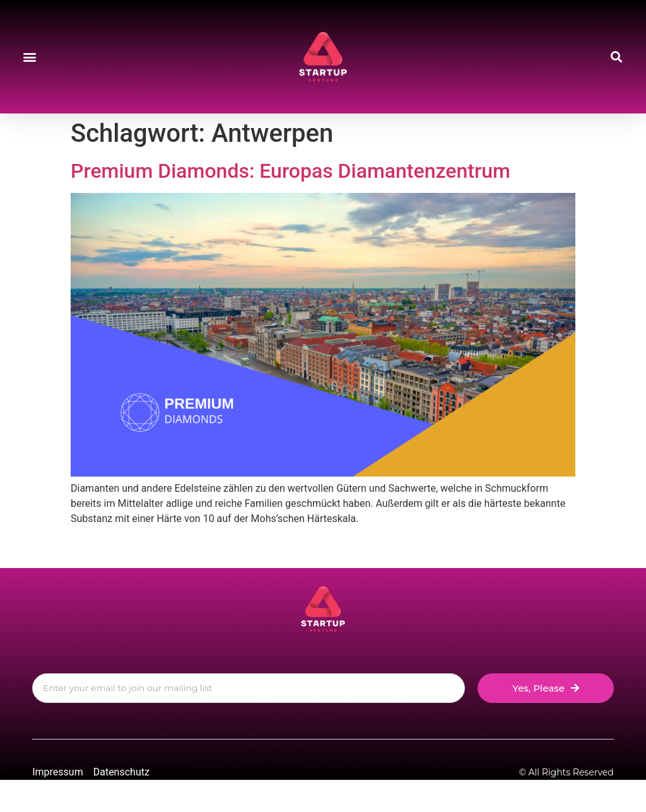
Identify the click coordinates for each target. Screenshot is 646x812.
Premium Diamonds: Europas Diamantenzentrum (291, 171)
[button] (29, 57)
